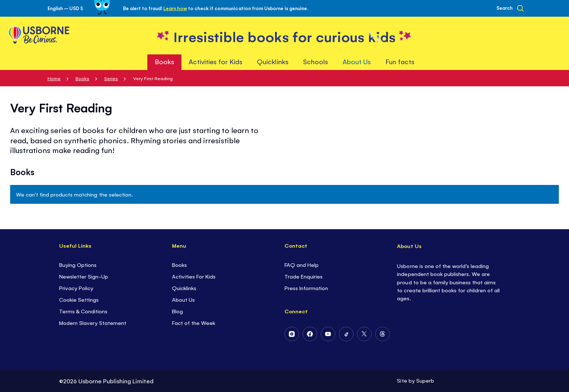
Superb (425, 380)
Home (54, 78)
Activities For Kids (194, 276)
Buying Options (78, 265)
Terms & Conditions (83, 311)
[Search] (510, 8)
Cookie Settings (79, 299)
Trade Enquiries (304, 276)
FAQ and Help (302, 265)
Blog (177, 311)
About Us (183, 299)
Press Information (306, 288)
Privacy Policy (76, 288)
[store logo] (285, 36)
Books (82, 78)
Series (111, 78)
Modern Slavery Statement (93, 323)
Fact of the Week (194, 323)
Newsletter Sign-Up (84, 276)
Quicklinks (184, 288)
